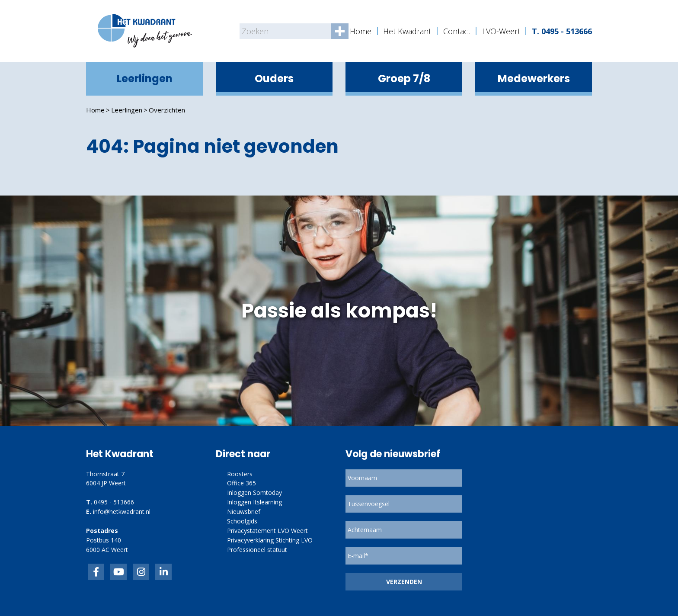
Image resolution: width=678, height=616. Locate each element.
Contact (457, 31)
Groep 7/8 (404, 79)
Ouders (274, 79)
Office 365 (241, 483)
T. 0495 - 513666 (562, 31)
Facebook (96, 572)
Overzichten (167, 110)
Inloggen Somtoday (254, 492)
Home (361, 31)
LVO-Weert (501, 31)
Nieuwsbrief (244, 512)
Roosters (240, 474)
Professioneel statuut (257, 550)
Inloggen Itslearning (254, 502)
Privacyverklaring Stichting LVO (270, 540)
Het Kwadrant (407, 31)
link (141, 572)
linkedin (163, 572)
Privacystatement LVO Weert (267, 531)
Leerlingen (145, 79)
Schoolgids (242, 521)
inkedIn (118, 572)
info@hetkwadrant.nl (122, 512)
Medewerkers (534, 79)
